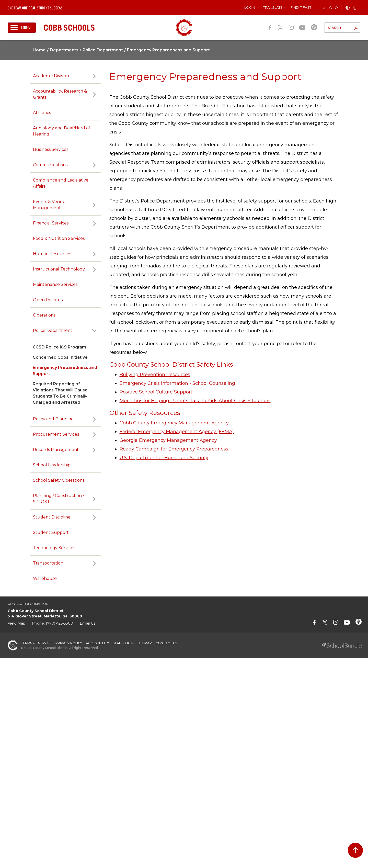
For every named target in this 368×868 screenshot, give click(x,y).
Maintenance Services (55, 284)
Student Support (51, 532)
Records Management (56, 450)
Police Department (53, 330)
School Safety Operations (59, 480)
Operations (44, 315)
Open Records (48, 300)
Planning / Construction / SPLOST (59, 499)
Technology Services (54, 548)
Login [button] (250, 7)
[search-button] (356, 28)
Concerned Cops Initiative (60, 357)
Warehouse (45, 578)
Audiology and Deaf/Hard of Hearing (62, 131)
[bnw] (348, 8)
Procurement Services (56, 434)
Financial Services (51, 223)
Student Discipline (52, 517)
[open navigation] (22, 28)
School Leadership (52, 465)
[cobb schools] (69, 27)
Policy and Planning (53, 419)
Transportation (48, 563)
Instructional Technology (59, 269)
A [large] (337, 7)
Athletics (42, 113)
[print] (355, 8)
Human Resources (52, 254)
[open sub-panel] (94, 76)
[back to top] (355, 850)
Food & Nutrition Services (59, 238)
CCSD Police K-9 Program (59, 347)
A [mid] (330, 8)
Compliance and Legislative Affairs (61, 183)
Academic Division (51, 76)
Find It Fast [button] (301, 7)
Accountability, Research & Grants (60, 94)
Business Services (51, 149)
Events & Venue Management (49, 205)
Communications (50, 165)
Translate (273, 7)
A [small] (324, 8)
